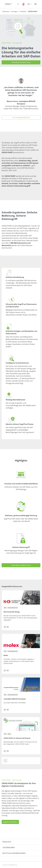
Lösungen (14, 11)
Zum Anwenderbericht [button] (21, 118)
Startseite (6, 11)
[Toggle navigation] (35, 4)
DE (29, 4)
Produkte (23, 11)
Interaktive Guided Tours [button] (21, 62)
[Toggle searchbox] (18, 4)
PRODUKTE (7, 842)
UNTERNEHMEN (9, 848)
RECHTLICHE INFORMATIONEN (14, 853)
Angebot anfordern (10, 822)
